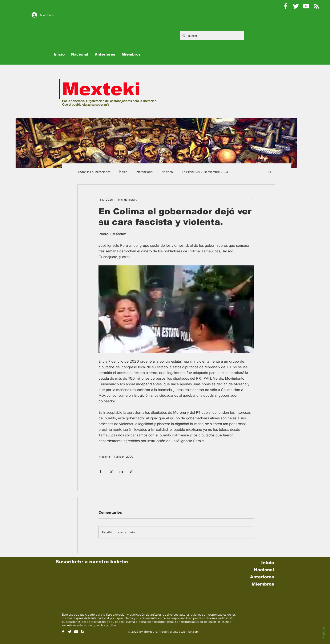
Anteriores (262, 577)
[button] (270, 172)
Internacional (144, 172)
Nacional (167, 172)
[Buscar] (211, 36)
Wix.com (193, 632)
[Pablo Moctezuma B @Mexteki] (296, 6)
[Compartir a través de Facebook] (100, 471)
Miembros (263, 584)
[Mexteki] (285, 6)
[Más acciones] (252, 200)
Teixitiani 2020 (124, 457)
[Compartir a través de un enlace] (131, 471)
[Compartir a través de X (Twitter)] (111, 471)
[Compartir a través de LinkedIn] (121, 471)
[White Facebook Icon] (63, 632)
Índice (123, 172)
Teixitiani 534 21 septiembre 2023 (205, 172)
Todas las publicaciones (94, 172)
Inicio (323, 632)
